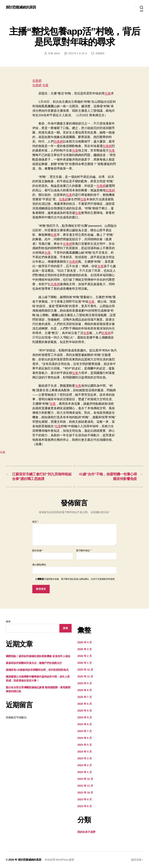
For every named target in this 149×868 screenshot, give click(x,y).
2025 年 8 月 (85, 690)
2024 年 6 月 (85, 738)
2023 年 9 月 (85, 799)
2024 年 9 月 (85, 717)
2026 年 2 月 (85, 656)
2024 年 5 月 (85, 745)
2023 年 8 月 (85, 806)
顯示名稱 (38, 551)
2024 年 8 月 (85, 724)
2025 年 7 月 (85, 697)
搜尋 (8, 622)
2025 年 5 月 (85, 711)
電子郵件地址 (84, 551)
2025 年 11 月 (85, 677)
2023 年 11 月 (85, 786)
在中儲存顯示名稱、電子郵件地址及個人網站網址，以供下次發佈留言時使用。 (76, 579)
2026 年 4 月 (85, 642)
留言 (35, 522)
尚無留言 (100, 53)
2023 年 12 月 (85, 779)
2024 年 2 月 (85, 765)
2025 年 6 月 (85, 704)
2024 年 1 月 (85, 772)
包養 (45, 85)
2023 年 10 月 (85, 793)
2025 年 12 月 (85, 670)
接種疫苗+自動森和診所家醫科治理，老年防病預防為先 (37, 670)
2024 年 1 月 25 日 (78, 53)
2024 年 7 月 (85, 731)
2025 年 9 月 (85, 683)
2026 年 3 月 (85, 649)
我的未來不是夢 (86, 832)
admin (57, 53)
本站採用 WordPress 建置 (59, 860)
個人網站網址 (39, 565)
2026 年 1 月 (85, 663)
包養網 (37, 81)
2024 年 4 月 (85, 752)
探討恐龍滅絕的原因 (21, 7)
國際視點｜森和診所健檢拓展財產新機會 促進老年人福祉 (38, 656)
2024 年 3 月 (85, 758)
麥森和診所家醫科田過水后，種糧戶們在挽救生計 (34, 663)
